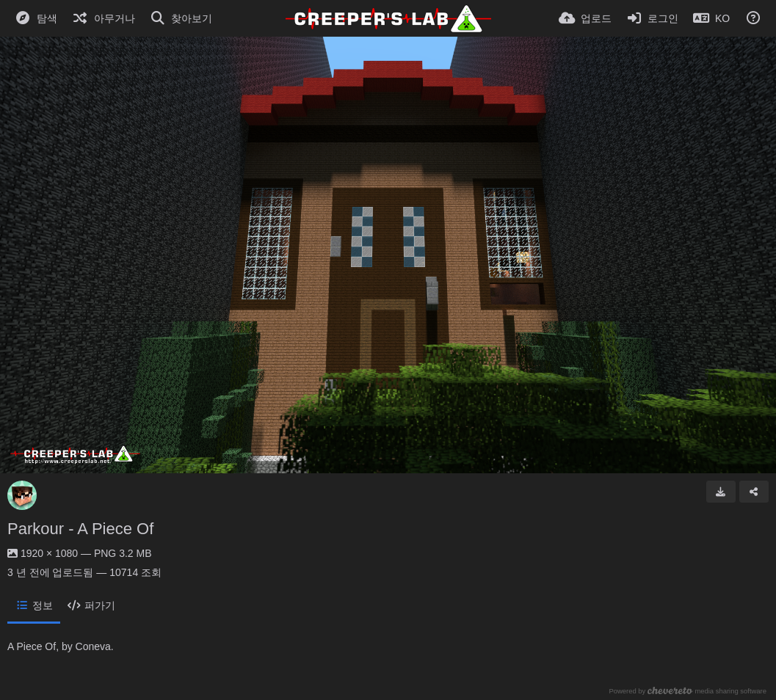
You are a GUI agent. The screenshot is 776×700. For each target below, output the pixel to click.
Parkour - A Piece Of (80, 529)
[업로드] (585, 18)
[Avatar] (22, 495)
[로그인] (653, 18)
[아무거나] (104, 18)
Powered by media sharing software (688, 691)
